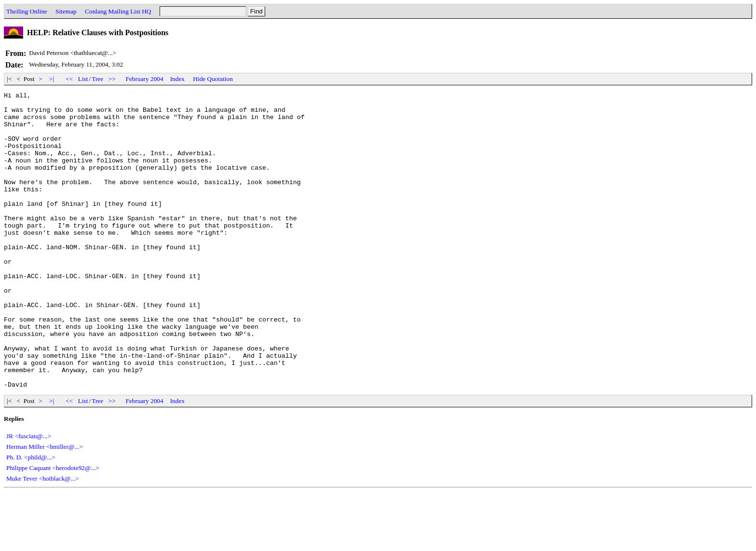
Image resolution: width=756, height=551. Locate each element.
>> (112, 79)
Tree (97, 79)
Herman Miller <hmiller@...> (45, 506)
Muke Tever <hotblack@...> (43, 538)
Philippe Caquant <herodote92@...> (53, 527)
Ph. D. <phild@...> (31, 517)
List (83, 79)
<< (69, 79)
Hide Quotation (213, 79)
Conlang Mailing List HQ (118, 11)
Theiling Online (27, 11)
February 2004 (145, 79)
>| (52, 79)
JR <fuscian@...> (29, 495)
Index (177, 79)
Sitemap (66, 11)
